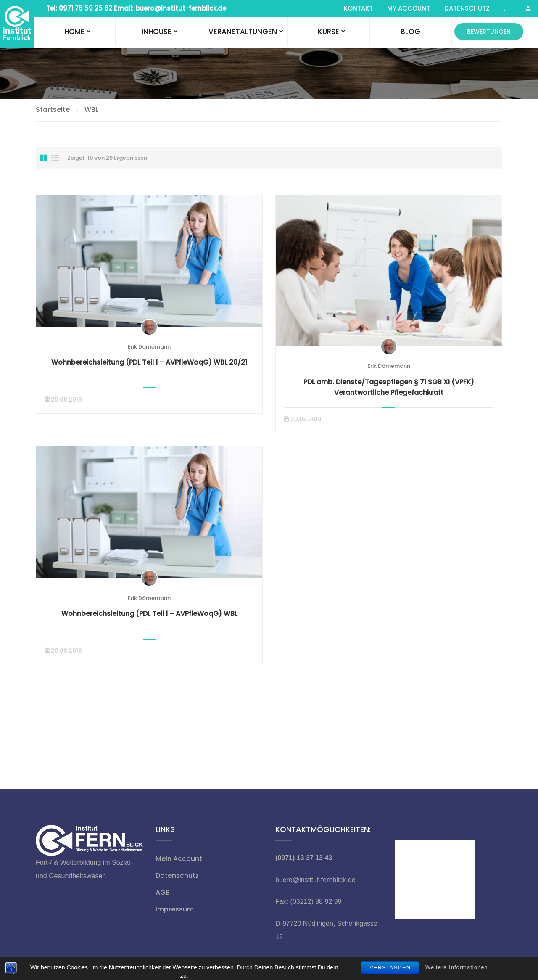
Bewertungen (489, 32)
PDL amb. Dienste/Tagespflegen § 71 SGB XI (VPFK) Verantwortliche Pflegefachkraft (389, 387)
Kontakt (358, 8)
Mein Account (179, 859)
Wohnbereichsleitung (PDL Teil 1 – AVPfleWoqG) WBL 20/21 (149, 362)
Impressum (175, 909)
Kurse (328, 32)
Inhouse (157, 32)
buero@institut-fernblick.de (315, 880)
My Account (409, 8)
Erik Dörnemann (149, 347)
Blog (410, 32)
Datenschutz (467, 8)
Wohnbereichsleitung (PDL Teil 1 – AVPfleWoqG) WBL (149, 614)
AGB (163, 892)
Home (74, 32)
